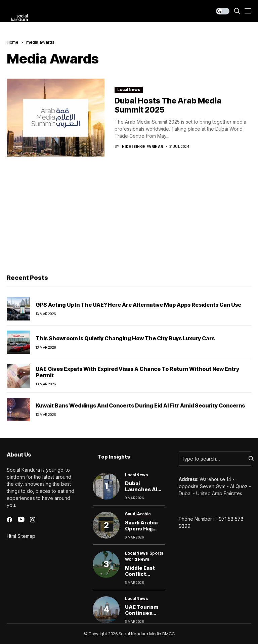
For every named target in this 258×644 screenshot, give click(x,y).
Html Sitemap (21, 536)
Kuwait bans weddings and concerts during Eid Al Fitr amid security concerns (140, 405)
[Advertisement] (129, 217)
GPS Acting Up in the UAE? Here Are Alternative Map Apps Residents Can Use (138, 305)
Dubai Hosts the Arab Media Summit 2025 (168, 105)
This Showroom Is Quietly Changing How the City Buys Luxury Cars (125, 338)
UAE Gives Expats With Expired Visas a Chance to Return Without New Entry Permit (137, 372)
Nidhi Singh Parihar (143, 146)
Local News (129, 90)
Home (12, 42)
